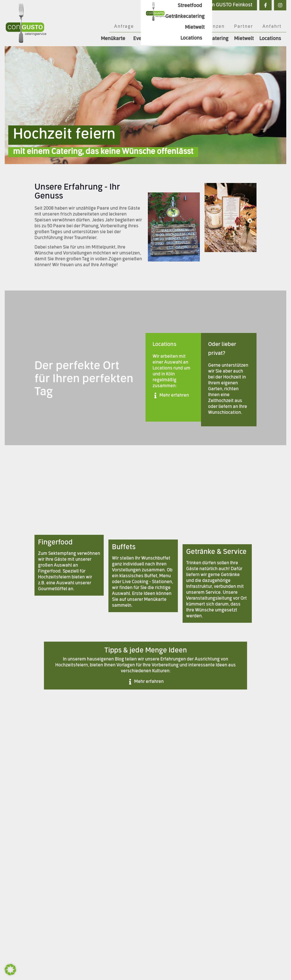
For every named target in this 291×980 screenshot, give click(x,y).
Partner (244, 27)
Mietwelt (244, 39)
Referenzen (210, 27)
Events (142, 39)
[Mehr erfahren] (155, 395)
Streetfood (170, 39)
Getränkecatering (209, 39)
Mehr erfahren (174, 395)
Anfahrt (272, 27)
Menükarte (114, 39)
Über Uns (155, 27)
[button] (10, 970)
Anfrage (124, 27)
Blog (181, 27)
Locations (271, 39)
